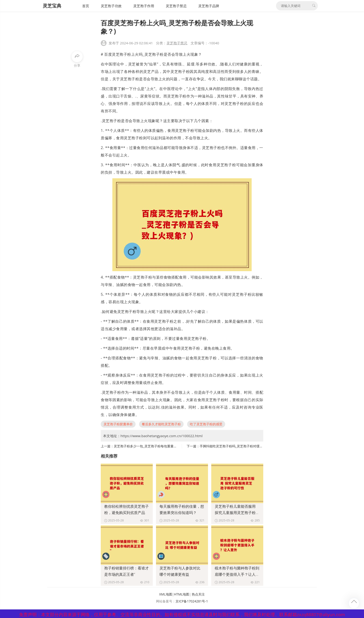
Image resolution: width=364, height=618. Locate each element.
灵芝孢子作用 (144, 6)
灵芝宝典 (52, 6)
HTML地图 (182, 594)
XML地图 (166, 594)
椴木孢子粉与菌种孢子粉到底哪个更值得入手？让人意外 (237, 574)
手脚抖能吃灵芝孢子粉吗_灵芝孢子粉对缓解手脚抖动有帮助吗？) (246, 446)
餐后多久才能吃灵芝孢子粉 (161, 424)
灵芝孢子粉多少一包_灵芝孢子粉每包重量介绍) (147, 446)
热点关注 (198, 594)
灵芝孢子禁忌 (176, 6)
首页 (86, 6)
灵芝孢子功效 (111, 6)
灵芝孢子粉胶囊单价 (118, 424)
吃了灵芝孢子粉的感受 (206, 424)
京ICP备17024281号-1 (192, 601)
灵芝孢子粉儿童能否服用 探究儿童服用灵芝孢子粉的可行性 (237, 513)
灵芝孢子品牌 (209, 6)
